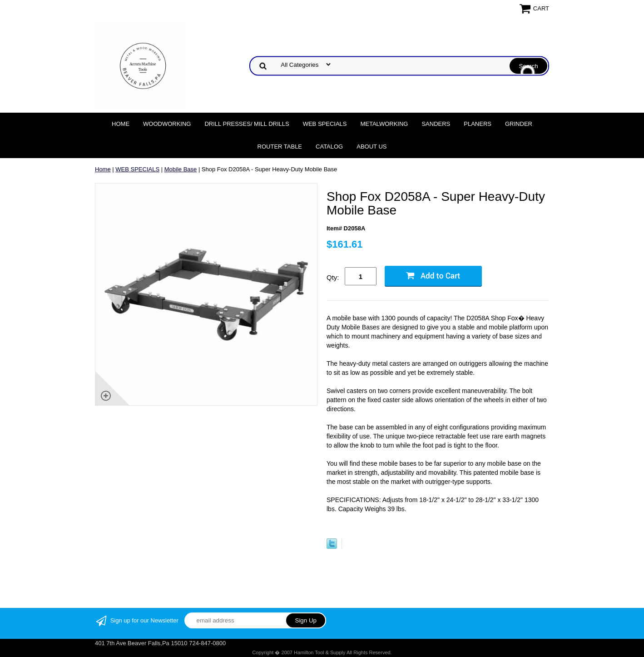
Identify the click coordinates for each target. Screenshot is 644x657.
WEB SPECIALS (325, 124)
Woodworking (167, 124)
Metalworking (384, 124)
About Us (372, 147)
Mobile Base (181, 169)
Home (121, 124)
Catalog (329, 147)
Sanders (436, 124)
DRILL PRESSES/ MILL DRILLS (247, 124)
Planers (478, 124)
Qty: (333, 277)
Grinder (519, 124)
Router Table (280, 147)
